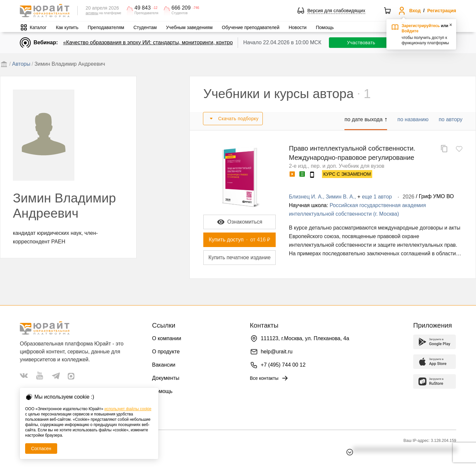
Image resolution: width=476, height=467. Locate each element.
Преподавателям (106, 27)
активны (92, 13)
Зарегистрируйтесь (421, 26)
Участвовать (361, 43)
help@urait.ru (277, 352)
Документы (166, 378)
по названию (413, 119)
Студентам (145, 27)
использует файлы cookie (128, 409)
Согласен (41, 449)
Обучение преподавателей (251, 27)
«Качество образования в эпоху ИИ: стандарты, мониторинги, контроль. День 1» (162, 42)
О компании (167, 338)
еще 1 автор (377, 197)
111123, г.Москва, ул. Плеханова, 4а (305, 338)
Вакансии (164, 365)
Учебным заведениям (189, 27)
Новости (297, 27)
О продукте (166, 352)
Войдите (410, 31)
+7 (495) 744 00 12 (283, 365)
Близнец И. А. (306, 197)
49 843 (143, 8)
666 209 (181, 8)
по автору (451, 119)
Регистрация (442, 11)
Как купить (67, 27)
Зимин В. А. (340, 197)
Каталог (38, 27)
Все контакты (270, 378)
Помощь (325, 27)
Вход (415, 11)
